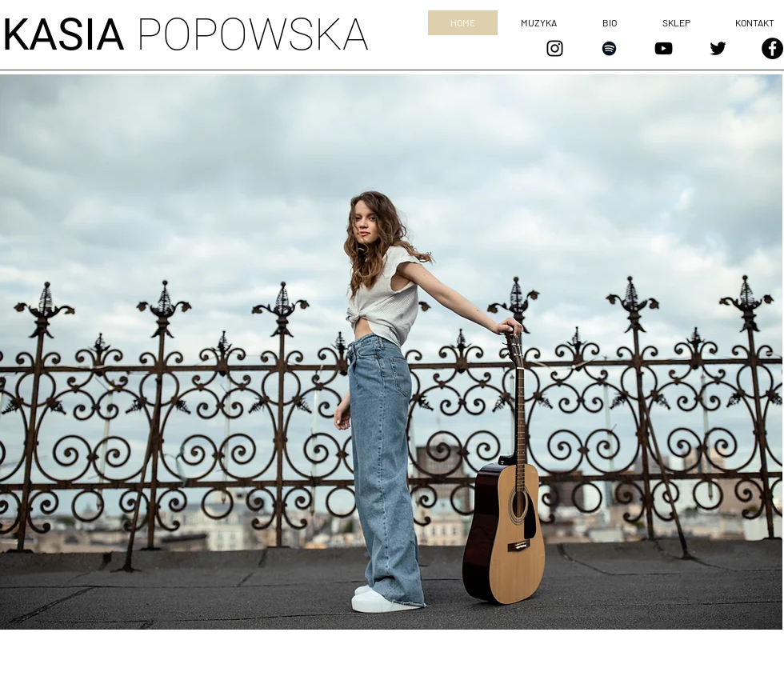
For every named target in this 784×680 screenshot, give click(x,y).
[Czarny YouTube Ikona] (664, 48)
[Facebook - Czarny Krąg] (772, 48)
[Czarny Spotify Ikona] (609, 48)
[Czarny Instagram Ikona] (555, 48)
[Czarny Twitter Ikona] (718, 48)
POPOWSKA (185, 34)
